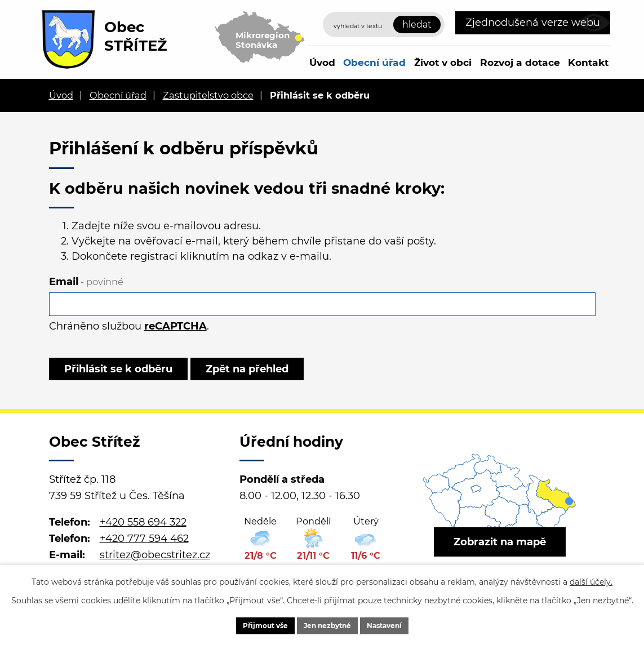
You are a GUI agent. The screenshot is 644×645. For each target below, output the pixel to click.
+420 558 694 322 (143, 532)
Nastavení (403, 624)
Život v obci (443, 62)
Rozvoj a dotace (520, 62)
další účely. (591, 579)
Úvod (322, 62)
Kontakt (588, 62)
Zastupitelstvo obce (208, 95)
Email (86, 282)
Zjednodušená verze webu (533, 23)
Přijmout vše (247, 624)
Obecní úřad (374, 62)
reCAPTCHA (176, 326)
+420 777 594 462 (144, 549)
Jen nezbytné (328, 624)
